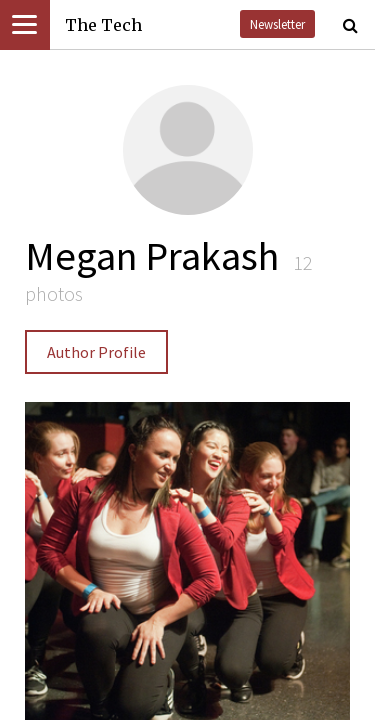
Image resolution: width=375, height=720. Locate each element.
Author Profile (96, 352)
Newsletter (277, 24)
